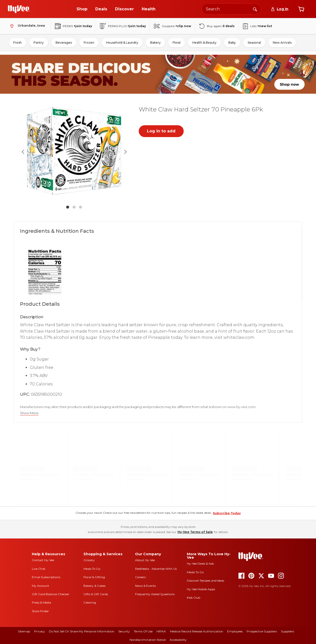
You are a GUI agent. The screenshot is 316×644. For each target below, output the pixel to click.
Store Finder (40, 611)
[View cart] (301, 9)
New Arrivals (282, 43)
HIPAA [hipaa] (161, 631)
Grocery (89, 560)
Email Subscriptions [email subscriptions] (46, 577)
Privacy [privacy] (39, 631)
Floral (177, 43)
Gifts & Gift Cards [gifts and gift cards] (96, 594)
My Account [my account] (40, 586)
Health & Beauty (204, 43)
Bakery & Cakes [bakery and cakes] (94, 586)
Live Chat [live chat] (39, 569)
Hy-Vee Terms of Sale (195, 532)
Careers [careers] (140, 577)
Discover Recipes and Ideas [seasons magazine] (206, 581)
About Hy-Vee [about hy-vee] (145, 560)
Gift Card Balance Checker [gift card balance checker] (51, 594)
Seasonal (254, 43)
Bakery (155, 43)
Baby (232, 43)
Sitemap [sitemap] (24, 631)
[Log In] (280, 9)
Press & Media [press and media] (41, 602)
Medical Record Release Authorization (197, 631)
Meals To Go (92, 569)
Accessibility (178, 640)
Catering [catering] (90, 602)
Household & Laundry (122, 43)
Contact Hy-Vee (43, 560)
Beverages (64, 43)
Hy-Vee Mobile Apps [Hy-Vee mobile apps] (201, 589)
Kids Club (194, 598)
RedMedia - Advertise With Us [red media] (156, 569)
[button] (74, 152)
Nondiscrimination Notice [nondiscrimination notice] (148, 640)
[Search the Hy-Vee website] (231, 9)
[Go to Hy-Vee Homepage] (19, 9)
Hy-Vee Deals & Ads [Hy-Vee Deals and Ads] (200, 563)
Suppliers (287, 631)
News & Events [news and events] (145, 586)
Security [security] (124, 631)
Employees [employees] (235, 631)
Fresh (18, 43)
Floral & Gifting (94, 577)
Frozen (89, 43)
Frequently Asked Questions (155, 594)
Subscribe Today (227, 513)
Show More (29, 413)
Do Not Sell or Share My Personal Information (82, 631)
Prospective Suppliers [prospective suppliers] (262, 631)
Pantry (39, 43)
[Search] (255, 9)
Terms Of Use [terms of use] (143, 631)
